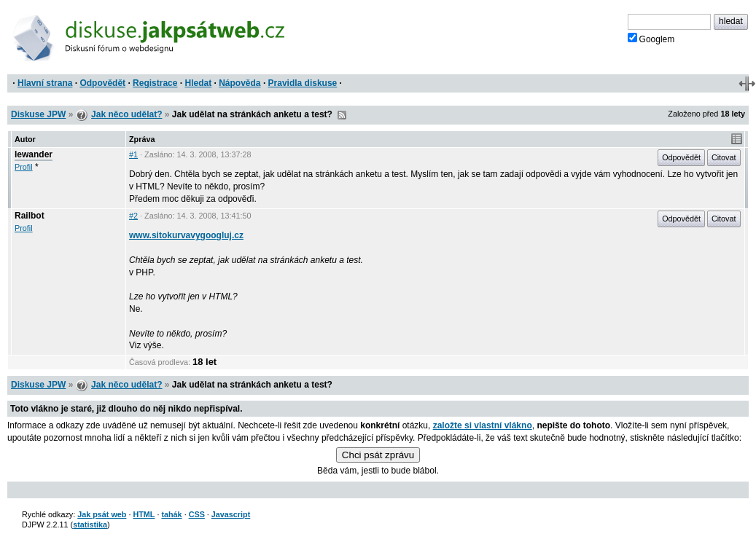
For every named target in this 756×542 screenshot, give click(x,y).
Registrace (155, 83)
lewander (34, 154)
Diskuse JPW (38, 114)
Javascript (231, 514)
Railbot (30, 216)
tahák (171, 514)
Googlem (651, 39)
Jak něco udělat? (126, 114)
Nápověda (239, 83)
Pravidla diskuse (303, 83)
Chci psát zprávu (378, 455)
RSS (342, 115)
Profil (24, 167)
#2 (133, 216)
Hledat (198, 83)
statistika (90, 525)
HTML (144, 514)
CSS (197, 514)
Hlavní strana (45, 83)
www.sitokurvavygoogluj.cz (186, 235)
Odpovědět (102, 83)
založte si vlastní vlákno (483, 425)
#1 (133, 154)
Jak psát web (102, 514)
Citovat (724, 157)
